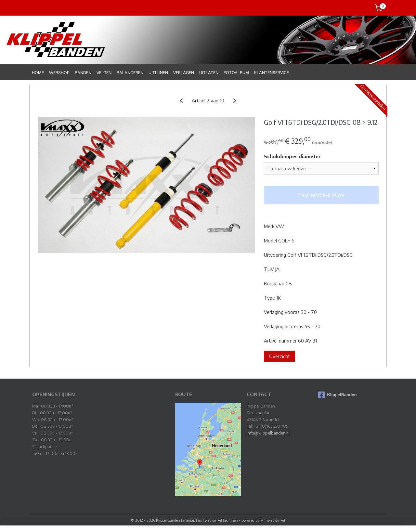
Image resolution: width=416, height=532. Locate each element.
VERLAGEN (184, 72)
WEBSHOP (59, 72)
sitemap (189, 520)
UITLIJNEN (158, 72)
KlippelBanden (337, 395)
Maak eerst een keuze (321, 195)
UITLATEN (209, 72)
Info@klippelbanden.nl (268, 433)
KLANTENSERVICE (272, 72)
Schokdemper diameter (292, 156)
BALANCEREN (130, 72)
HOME (38, 72)
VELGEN (104, 72)
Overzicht (279, 356)
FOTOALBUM (236, 72)
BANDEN (83, 72)
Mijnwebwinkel (273, 520)
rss (200, 520)
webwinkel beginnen (221, 520)
